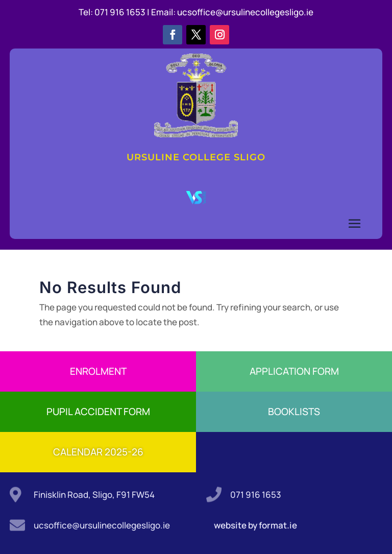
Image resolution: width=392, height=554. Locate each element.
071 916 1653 (256, 495)
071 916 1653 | (123, 12)
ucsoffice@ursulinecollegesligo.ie (245, 12)
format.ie (277, 525)
